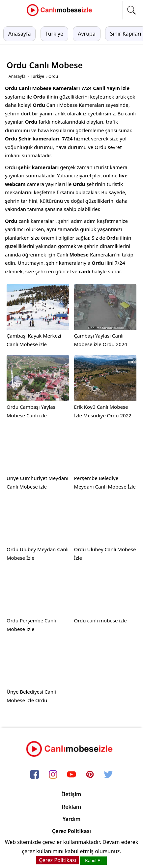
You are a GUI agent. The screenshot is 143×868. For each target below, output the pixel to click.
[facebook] (35, 775)
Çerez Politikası (71, 831)
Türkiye (54, 34)
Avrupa (87, 34)
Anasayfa (19, 34)
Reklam (71, 807)
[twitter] (108, 775)
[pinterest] (90, 775)
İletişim (72, 794)
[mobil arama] (131, 10)
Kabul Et (93, 861)
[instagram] (53, 775)
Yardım (72, 819)
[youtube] (71, 775)
